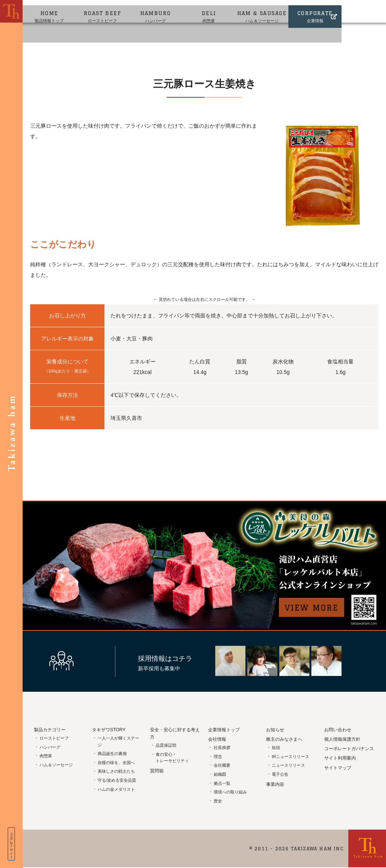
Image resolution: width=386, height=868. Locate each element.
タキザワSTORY (109, 730)
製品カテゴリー (50, 730)
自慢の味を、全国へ (116, 763)
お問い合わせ (338, 730)
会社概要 (222, 765)
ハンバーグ (174, 11)
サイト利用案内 (340, 758)
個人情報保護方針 (342, 739)
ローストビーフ (114, 11)
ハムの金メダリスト (116, 789)
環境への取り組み (230, 792)
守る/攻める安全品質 (117, 780)
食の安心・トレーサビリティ (172, 758)
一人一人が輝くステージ (118, 741)
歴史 (218, 801)
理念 (218, 757)
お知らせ (275, 730)
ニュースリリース (288, 765)
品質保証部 (166, 745)
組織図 (220, 774)
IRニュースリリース (290, 757)
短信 (276, 747)
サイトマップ (338, 768)
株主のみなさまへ (284, 739)
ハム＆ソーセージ (295, 11)
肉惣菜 (235, 11)
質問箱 (157, 771)
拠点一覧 (222, 783)
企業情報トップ (224, 730)
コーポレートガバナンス (349, 749)
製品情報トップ (53, 11)
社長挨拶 (222, 747)
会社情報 (217, 739)
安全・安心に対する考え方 (175, 733)
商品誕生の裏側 (112, 754)
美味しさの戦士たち (116, 771)
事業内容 (275, 784)
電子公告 (280, 774)
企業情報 (356, 11)
